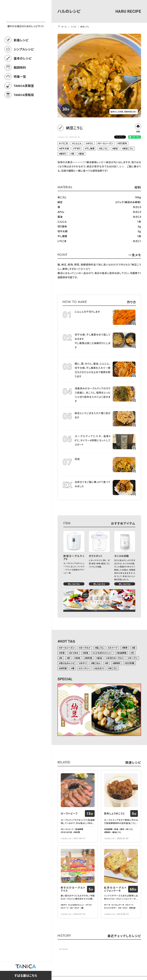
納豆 (116, 148)
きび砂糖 (130, 663)
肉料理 (89, 658)
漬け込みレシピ (68, 663)
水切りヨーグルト (116, 658)
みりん (90, 143)
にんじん (78, 143)
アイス (89, 905)
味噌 (78, 658)
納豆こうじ (128, 148)
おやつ (84, 663)
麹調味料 (20, 81)
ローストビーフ (69, 814)
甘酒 (62, 653)
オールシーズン (106, 143)
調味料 (117, 663)
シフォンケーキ (118, 905)
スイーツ (113, 648)
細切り (63, 154)
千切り (77, 148)
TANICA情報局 (24, 108)
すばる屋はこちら (26, 975)
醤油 (82, 154)
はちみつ (100, 668)
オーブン (133, 658)
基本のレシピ (23, 72)
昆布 (122, 829)
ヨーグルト (85, 648)
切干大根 (65, 148)
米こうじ (104, 148)
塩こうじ (100, 648)
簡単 (125, 648)
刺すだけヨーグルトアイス (73, 889)
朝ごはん (96, 663)
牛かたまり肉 (67, 832)
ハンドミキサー (111, 908)
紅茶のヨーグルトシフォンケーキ (115, 889)
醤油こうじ (117, 832)
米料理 (63, 668)
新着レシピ (21, 53)
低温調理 (122, 653)
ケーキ (108, 905)
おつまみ (74, 653)
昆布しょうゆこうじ (115, 814)
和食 (86, 653)
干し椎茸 (90, 148)
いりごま (64, 143)
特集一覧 (20, 90)
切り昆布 (123, 143)
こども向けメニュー (103, 653)
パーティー (85, 668)
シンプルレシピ (24, 63)
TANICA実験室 (24, 99)
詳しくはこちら (74, 584)
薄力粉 (133, 908)
